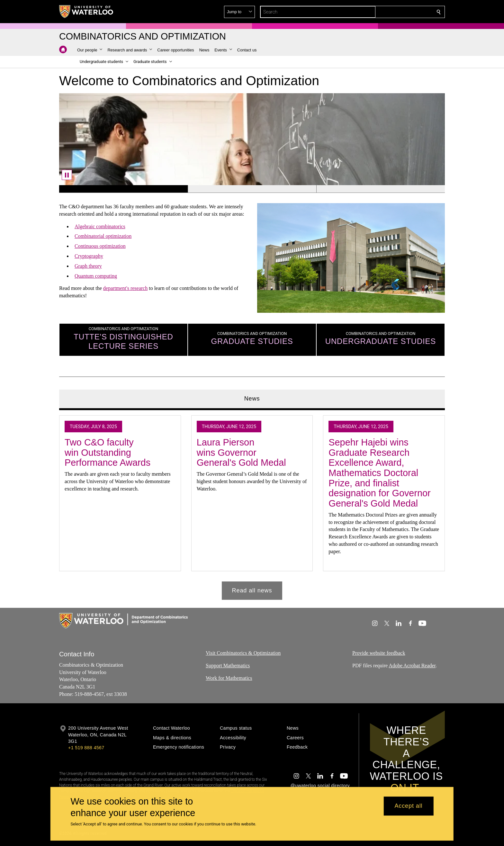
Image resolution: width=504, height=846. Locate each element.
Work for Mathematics (229, 678)
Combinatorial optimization (103, 236)
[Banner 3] (381, 189)
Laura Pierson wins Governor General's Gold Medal (241, 452)
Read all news (252, 590)
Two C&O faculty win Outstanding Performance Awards (108, 452)
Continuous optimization (100, 246)
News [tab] (252, 399)
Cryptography (89, 256)
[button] (392, 12)
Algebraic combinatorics (100, 226)
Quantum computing (96, 276)
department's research (125, 288)
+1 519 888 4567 (86, 748)
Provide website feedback (379, 653)
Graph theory (88, 266)
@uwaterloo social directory (320, 786)
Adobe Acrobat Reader (412, 666)
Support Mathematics (228, 666)
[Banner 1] (123, 189)
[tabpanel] (252, 505)
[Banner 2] (252, 189)
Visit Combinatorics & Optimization (243, 653)
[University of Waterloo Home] (86, 12)
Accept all (408, 806)
